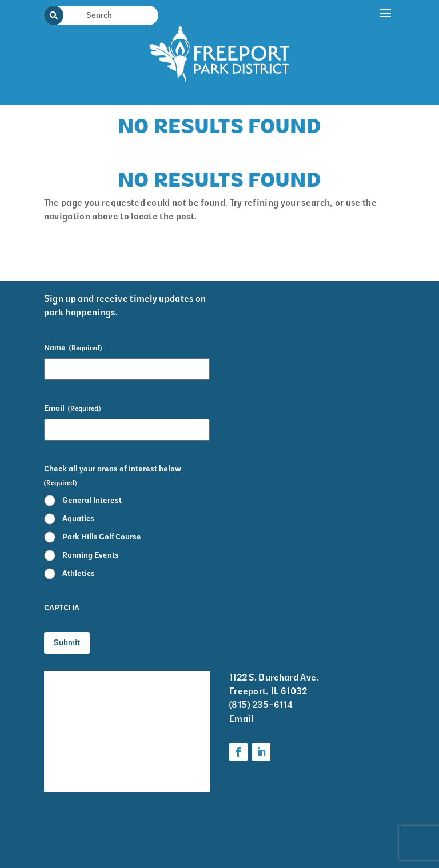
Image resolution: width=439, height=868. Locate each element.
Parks (150, 739)
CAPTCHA (62, 608)
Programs (159, 717)
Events (58, 701)
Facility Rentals (77, 679)
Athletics (79, 573)
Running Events (91, 555)
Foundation (162, 761)
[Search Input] (108, 15)
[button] (386, 50)
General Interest (92, 500)
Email (72, 409)
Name (73, 348)
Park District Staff (71, 731)
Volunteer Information (70, 769)
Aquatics (78, 519)
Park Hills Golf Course (102, 537)
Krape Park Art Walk (169, 686)
